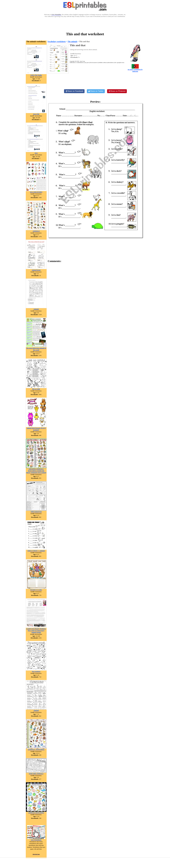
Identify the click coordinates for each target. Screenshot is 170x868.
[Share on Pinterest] (117, 91)
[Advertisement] (85, 24)
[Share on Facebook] (74, 91)
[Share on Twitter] (96, 91)
